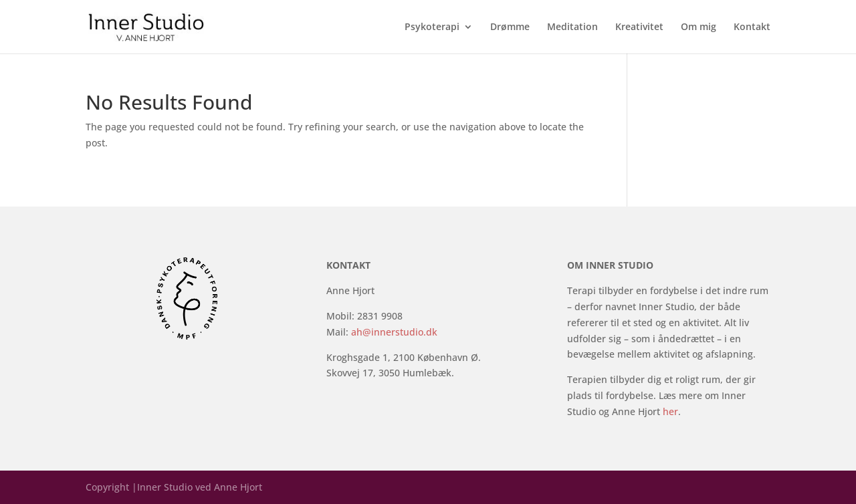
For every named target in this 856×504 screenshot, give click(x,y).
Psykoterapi (432, 27)
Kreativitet (639, 27)
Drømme (510, 27)
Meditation (572, 27)
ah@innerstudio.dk (394, 332)
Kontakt (752, 27)
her (670, 411)
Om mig (699, 27)
